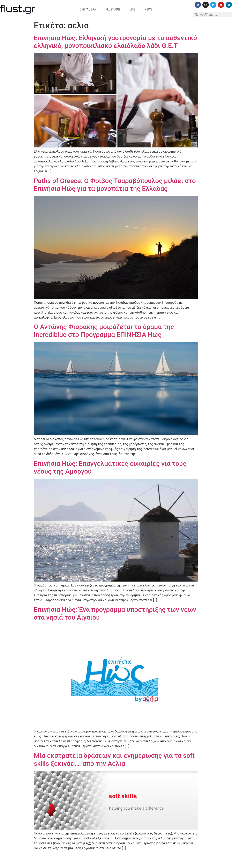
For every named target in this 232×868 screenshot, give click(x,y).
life (132, 9)
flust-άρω (113, 9)
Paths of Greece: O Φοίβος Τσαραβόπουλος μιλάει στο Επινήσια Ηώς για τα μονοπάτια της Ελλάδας (115, 185)
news (148, 9)
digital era (88, 9)
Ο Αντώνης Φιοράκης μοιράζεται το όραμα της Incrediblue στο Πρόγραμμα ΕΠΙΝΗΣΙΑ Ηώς (104, 331)
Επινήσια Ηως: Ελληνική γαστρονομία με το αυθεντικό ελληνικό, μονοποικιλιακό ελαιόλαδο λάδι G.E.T (115, 42)
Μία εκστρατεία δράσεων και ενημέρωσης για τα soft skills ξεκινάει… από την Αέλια (114, 759)
